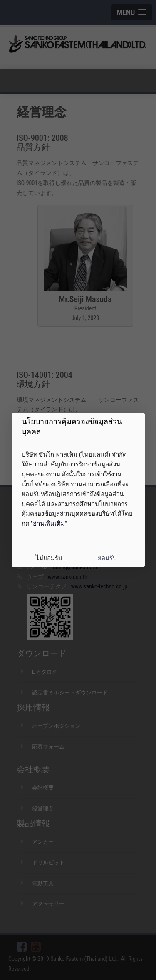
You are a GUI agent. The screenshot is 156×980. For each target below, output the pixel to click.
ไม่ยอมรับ (49, 558)
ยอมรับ (107, 558)
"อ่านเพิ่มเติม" (49, 524)
